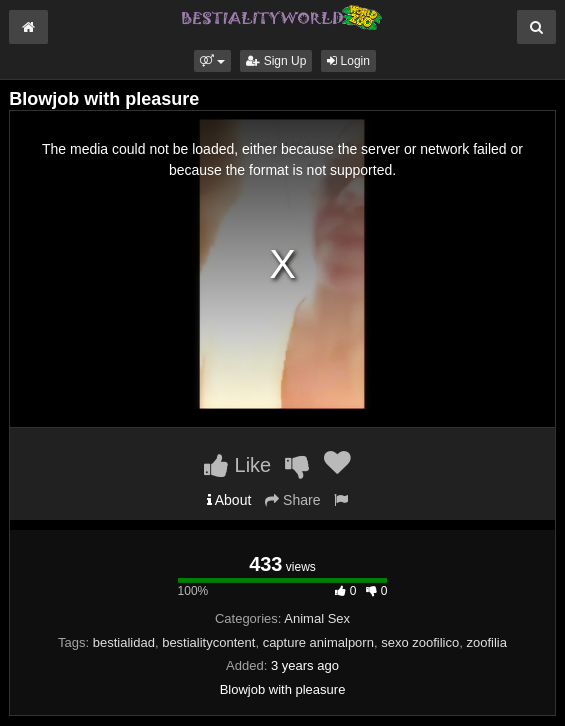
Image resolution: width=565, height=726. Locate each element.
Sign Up (276, 61)
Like (237, 465)
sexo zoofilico (420, 642)
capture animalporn (318, 642)
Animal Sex (317, 618)
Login (348, 61)
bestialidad (124, 642)
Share (292, 500)
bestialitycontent (208, 642)
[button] (212, 61)
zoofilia (486, 642)
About (229, 500)
